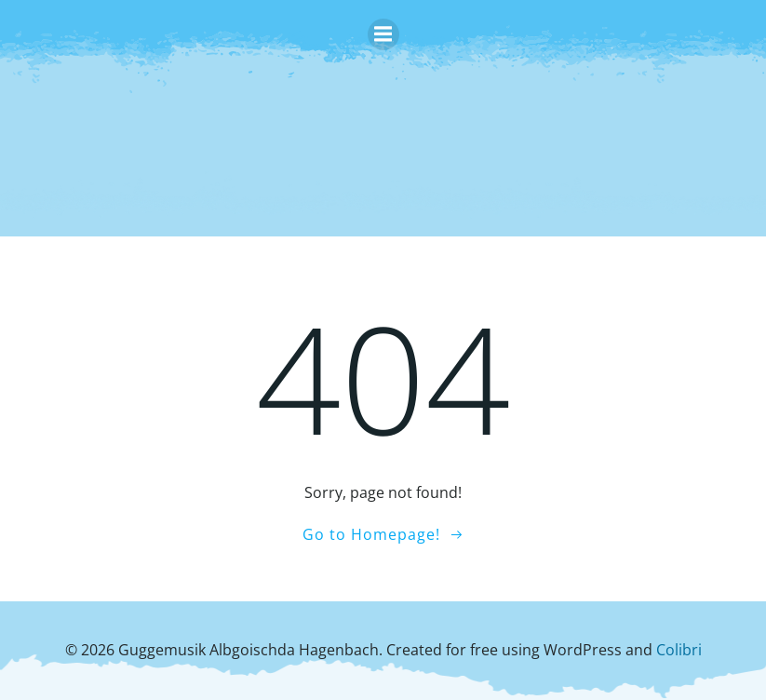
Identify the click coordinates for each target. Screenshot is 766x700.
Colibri (679, 650)
